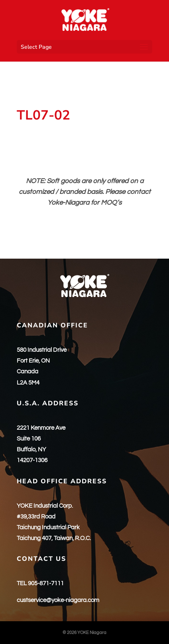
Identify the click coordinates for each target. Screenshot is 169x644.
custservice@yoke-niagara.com (58, 600)
